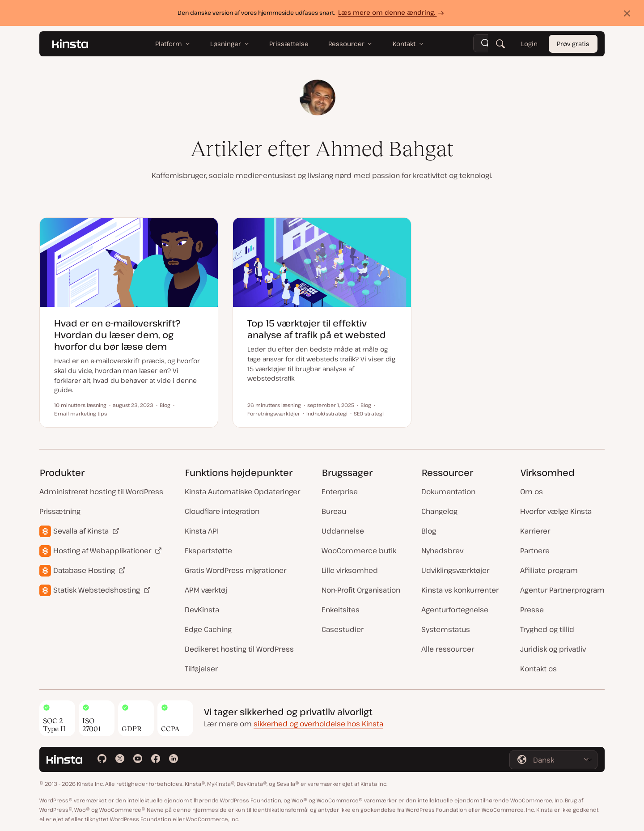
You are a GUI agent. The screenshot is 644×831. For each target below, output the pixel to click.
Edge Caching (208, 629)
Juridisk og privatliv (553, 649)
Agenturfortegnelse (455, 610)
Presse (532, 610)
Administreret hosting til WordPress (101, 492)
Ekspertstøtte (208, 551)
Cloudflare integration (222, 511)
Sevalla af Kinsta (81, 531)
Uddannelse (343, 531)
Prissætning (60, 511)
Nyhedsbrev (442, 551)
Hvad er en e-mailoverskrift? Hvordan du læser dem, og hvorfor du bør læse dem (117, 335)
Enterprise (340, 492)
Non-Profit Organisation (361, 590)
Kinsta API (202, 531)
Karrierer (535, 531)
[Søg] (500, 44)
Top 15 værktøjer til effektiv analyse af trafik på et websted (317, 329)
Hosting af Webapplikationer (102, 551)
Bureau (334, 511)
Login (529, 44)
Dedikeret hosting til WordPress (239, 649)
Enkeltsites (341, 610)
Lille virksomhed (350, 570)
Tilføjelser (201, 669)
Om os (532, 492)
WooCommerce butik (359, 551)
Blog (429, 531)
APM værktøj (206, 590)
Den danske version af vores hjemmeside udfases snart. (312, 12)
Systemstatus (446, 629)
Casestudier (343, 629)
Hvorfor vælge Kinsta (556, 511)
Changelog (439, 511)
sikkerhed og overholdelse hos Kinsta (318, 724)
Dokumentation (448, 492)
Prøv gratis (573, 44)
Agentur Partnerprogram (562, 590)
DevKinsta (202, 610)
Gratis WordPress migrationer (235, 570)
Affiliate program (549, 570)
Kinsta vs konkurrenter (460, 590)
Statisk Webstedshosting (97, 590)
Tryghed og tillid (547, 629)
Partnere (535, 551)
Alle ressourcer (448, 649)
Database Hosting (84, 570)
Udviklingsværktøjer (455, 570)
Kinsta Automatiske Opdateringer (242, 492)
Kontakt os (538, 669)
